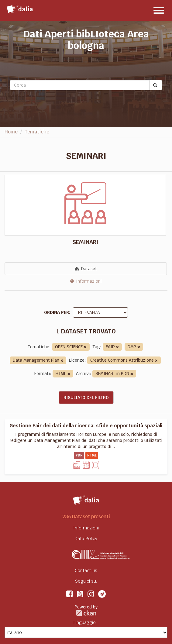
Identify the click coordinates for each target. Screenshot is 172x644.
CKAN (86, 613)
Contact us (86, 570)
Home (11, 132)
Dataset (86, 269)
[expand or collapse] (159, 10)
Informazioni (86, 281)
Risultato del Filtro (86, 398)
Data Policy (86, 539)
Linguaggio (85, 622)
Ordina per (57, 312)
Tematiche (37, 132)
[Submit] (156, 85)
